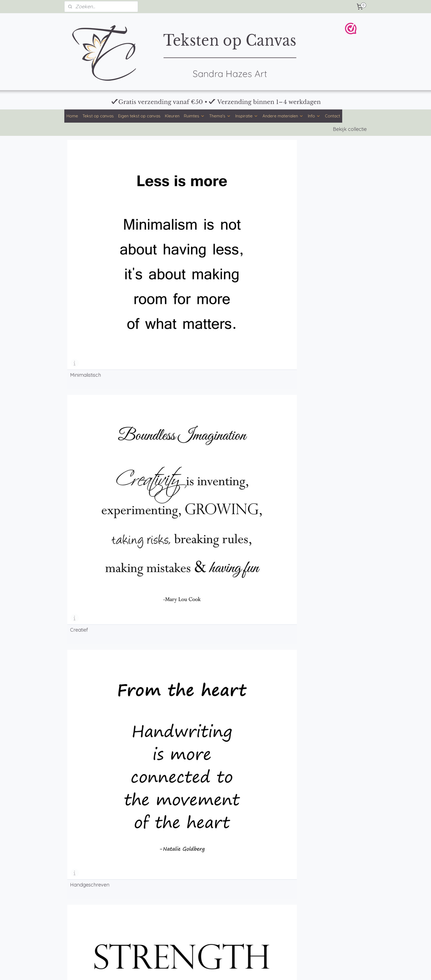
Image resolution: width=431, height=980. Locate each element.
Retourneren (320, 894)
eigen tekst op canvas (120, 575)
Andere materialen (283, 116)
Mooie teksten (140, 900)
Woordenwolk (86, 310)
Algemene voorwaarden (331, 882)
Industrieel (309, 215)
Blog (132, 906)
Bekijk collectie (350, 129)
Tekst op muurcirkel (145, 930)
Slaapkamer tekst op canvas (93, 917)
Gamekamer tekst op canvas (94, 942)
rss (211, 970)
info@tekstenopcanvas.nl (272, 882)
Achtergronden (141, 894)
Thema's (220, 116)
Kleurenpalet (139, 876)
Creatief (155, 215)
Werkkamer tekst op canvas (93, 936)
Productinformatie (205, 888)
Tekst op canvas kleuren (89, 888)
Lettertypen (138, 882)
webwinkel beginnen (230, 970)
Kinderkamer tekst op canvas (94, 930)
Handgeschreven (241, 215)
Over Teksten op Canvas (211, 900)
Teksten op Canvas (266, 931)
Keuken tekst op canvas (89, 924)
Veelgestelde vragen (207, 894)
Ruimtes (194, 116)
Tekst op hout (140, 942)
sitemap (200, 970)
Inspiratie (247, 116)
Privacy (316, 888)
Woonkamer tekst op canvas (94, 911)
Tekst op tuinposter (145, 936)
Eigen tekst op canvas (139, 116)
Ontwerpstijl (139, 888)
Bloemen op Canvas (267, 937)
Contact (332, 116)
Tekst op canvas (98, 116)
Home (72, 116)
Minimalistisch (85, 215)
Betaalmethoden (204, 882)
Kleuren (172, 116)
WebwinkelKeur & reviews (332, 907)
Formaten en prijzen (207, 876)
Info (314, 116)
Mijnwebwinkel (276, 970)
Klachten (317, 901)
